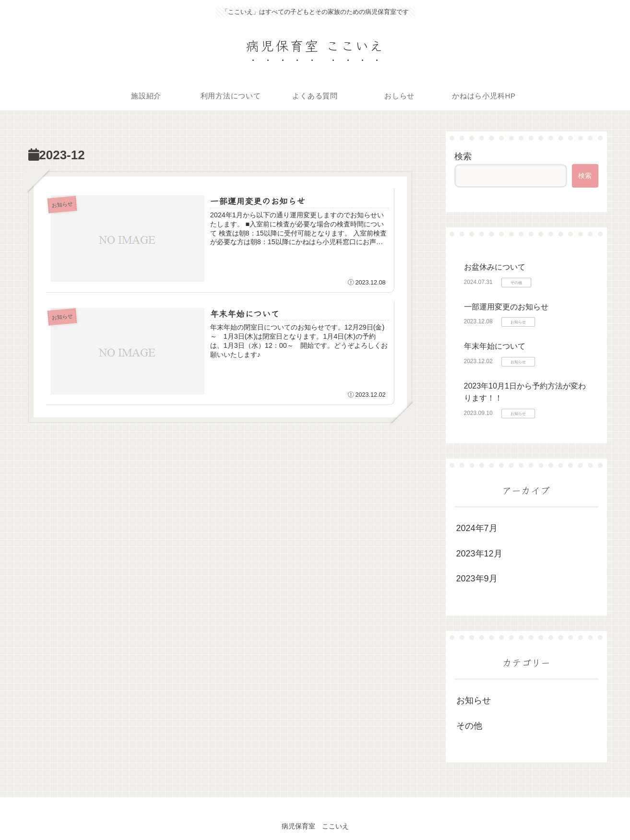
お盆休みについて (495, 267)
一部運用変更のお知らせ (506, 307)
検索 (463, 156)
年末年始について (495, 346)
